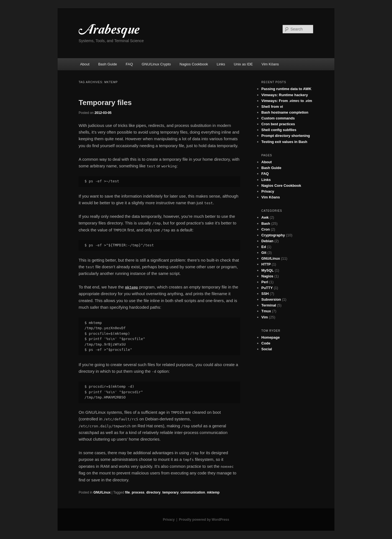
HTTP (266, 264)
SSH (265, 294)
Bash (266, 223)
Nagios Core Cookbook (281, 186)
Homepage (270, 337)
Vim (265, 317)
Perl (265, 282)
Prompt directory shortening (286, 136)
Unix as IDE (243, 64)
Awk (265, 217)
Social (267, 349)
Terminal (269, 305)
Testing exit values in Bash (284, 142)
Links (221, 64)
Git (264, 253)
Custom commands (278, 118)
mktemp (213, 492)
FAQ (129, 64)
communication (193, 492)
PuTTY (267, 288)
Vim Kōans (270, 64)
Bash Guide (108, 64)
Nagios (267, 276)
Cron (265, 229)
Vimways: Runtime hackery (285, 95)
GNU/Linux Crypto (156, 64)
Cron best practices (278, 124)
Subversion (271, 299)
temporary (170, 492)
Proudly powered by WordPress (204, 520)
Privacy (268, 191)
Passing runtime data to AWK (286, 89)
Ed (264, 247)
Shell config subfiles (279, 130)
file (127, 492)
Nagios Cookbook (194, 64)
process (138, 492)
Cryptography (273, 235)
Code (266, 343)
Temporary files (105, 103)
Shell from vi (272, 107)
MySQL (268, 270)
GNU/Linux (102, 492)
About (85, 64)
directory (153, 492)
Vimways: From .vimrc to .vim (287, 101)
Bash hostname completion (285, 112)
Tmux (266, 311)
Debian (267, 241)
